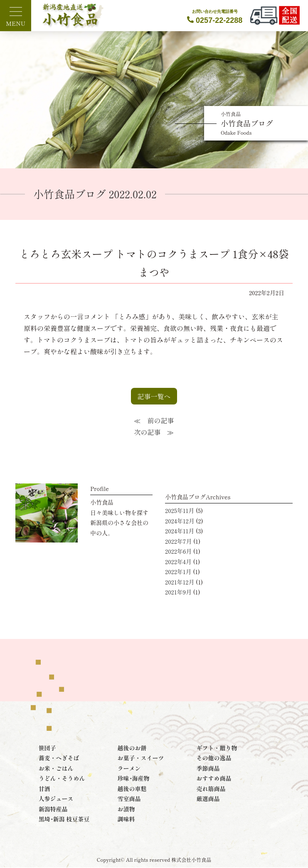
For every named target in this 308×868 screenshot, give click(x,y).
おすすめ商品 (214, 778)
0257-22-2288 (215, 17)
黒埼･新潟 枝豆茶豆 (64, 819)
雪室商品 (129, 799)
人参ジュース (56, 799)
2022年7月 (178, 541)
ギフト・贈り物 (217, 748)
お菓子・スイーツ (141, 758)
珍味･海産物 (134, 778)
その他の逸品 (214, 758)
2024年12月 (180, 521)
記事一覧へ (154, 396)
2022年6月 (178, 551)
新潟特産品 (53, 809)
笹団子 (47, 748)
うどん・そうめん (62, 778)
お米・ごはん (56, 768)
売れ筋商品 (211, 789)
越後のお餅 (132, 748)
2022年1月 (178, 572)
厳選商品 (208, 799)
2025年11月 (180, 510)
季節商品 (208, 768)
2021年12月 (180, 582)
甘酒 (44, 789)
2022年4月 (178, 562)
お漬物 (126, 809)
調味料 (126, 819)
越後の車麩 (132, 789)
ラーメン (129, 768)
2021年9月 (178, 592)
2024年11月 (180, 531)
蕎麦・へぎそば (59, 758)
